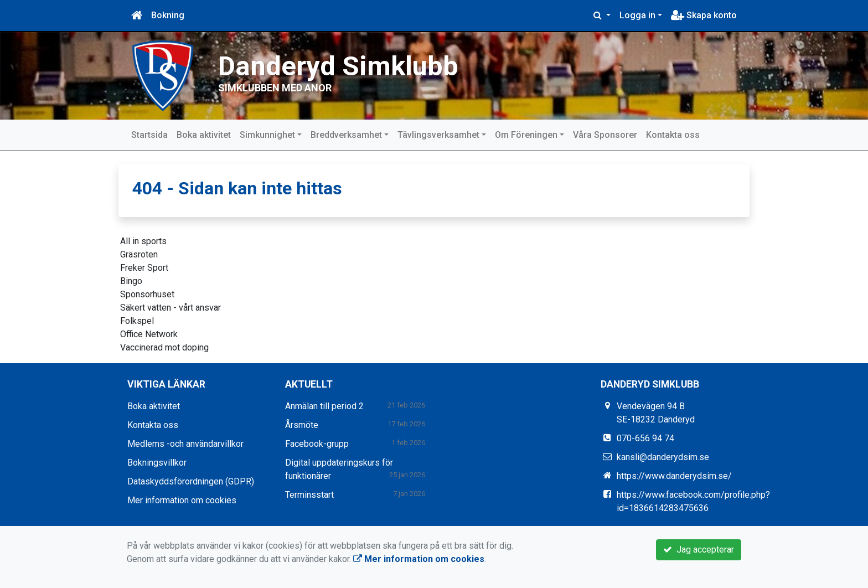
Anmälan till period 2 (324, 406)
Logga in (637, 15)
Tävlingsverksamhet (438, 135)
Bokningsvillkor (157, 462)
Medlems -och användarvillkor (185, 443)
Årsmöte (302, 424)
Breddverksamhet (346, 135)
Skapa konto (704, 15)
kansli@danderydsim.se (663, 457)
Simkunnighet (267, 135)
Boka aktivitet (204, 135)
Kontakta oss (673, 135)
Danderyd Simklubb (369, 63)
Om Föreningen (526, 135)
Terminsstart (309, 494)
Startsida (149, 135)
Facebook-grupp (317, 443)
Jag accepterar (699, 550)
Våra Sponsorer (605, 135)
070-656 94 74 (645, 438)
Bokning (168, 15)
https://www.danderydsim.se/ (674, 475)
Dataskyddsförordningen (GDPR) (191, 481)
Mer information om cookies (182, 500)
